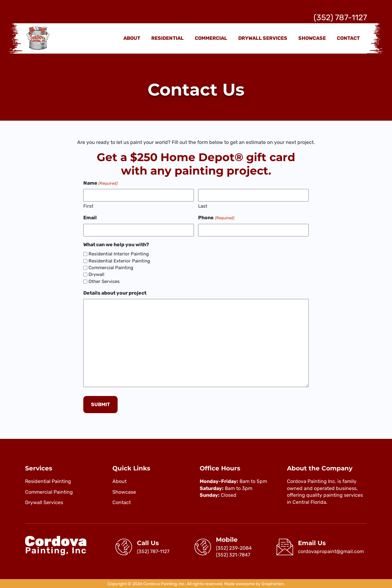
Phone (216, 218)
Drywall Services (263, 38)
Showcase (312, 38)
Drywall (96, 274)
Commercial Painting (111, 268)
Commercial (211, 38)
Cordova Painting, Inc (164, 583)
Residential (168, 38)
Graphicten (273, 583)
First (88, 206)
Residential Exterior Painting (119, 261)
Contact (348, 38)
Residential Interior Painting (119, 254)
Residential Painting (48, 481)
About (132, 38)
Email (90, 218)
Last (203, 206)
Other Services (104, 281)
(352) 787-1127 (340, 18)
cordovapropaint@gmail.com (331, 550)
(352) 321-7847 (233, 554)
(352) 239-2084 (234, 547)
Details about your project (115, 293)
